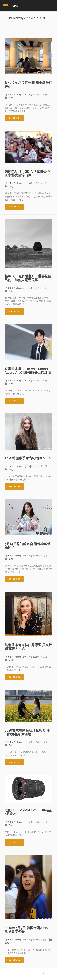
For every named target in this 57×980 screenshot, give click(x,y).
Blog (11, 98)
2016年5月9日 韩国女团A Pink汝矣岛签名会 (27, 930)
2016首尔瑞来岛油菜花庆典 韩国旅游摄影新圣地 (27, 732)
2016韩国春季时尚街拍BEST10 (28, 458)
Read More (14, 118)
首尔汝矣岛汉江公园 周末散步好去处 (28, 85)
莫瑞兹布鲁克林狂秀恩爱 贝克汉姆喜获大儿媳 (28, 647)
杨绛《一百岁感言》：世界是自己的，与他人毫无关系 (28, 278)
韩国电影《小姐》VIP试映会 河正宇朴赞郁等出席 (28, 173)
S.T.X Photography (17, 95)
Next (45, 974)
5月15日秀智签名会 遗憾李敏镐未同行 (28, 546)
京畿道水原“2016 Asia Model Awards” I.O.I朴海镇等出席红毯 (28, 371)
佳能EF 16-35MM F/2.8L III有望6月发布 (28, 812)
